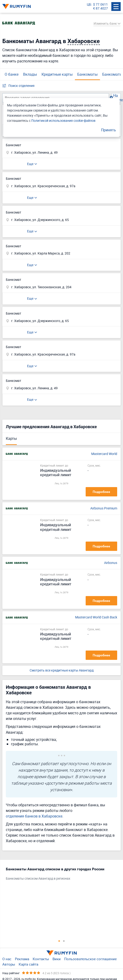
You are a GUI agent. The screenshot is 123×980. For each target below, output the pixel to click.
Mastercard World (104, 454)
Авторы (9, 964)
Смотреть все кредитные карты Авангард (62, 670)
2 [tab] (64, 941)
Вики (57, 959)
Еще (30, 164)
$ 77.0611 (100, 5)
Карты (11, 438)
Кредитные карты (57, 74)
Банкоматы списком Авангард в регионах (38, 879)
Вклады (30, 74)
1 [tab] (59, 941)
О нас (7, 959)
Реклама (22, 959)
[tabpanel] (59, 875)
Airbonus (111, 563)
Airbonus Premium (104, 508)
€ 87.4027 (100, 8)
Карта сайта (28, 964)
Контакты (41, 959)
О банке (12, 74)
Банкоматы (87, 74)
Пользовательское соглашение (90, 959)
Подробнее (101, 492)
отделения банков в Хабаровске (34, 816)
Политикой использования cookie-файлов (63, 120)
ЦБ (89, 5)
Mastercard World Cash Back (96, 617)
